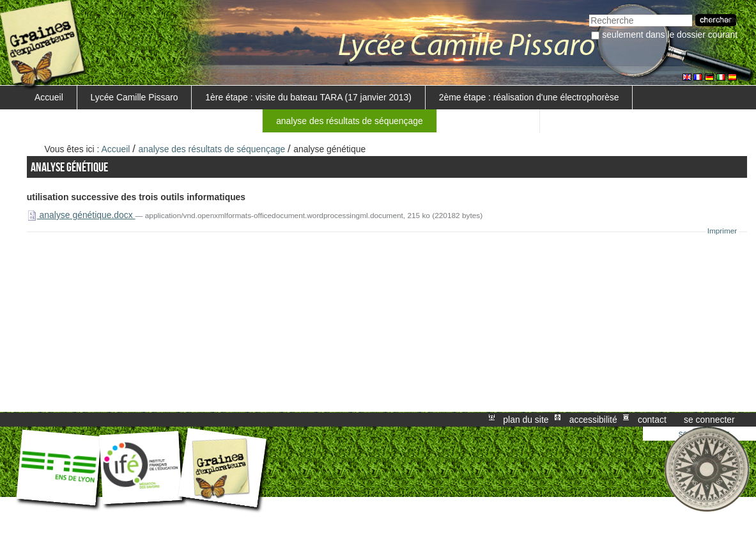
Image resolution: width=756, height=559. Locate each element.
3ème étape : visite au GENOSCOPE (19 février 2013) (142, 121)
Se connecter (709, 420)
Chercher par (589, 13)
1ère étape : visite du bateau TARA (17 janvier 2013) (308, 97)
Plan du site (526, 420)
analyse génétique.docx (81, 215)
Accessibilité (593, 420)
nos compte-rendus (488, 121)
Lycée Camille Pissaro (135, 97)
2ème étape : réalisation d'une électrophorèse (529, 97)
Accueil (49, 97)
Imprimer (722, 231)
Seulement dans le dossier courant (670, 35)
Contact (652, 420)
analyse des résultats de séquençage (350, 121)
